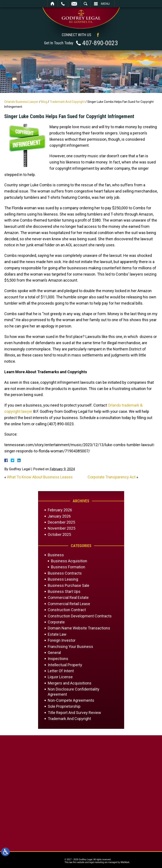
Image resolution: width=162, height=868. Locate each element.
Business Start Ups (64, 591)
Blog (44, 102)
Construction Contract (67, 610)
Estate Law (57, 634)
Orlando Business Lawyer (21, 102)
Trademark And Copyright (67, 102)
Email (74, 4)
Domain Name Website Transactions (79, 628)
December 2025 (61, 522)
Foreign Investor (62, 640)
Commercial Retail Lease (69, 604)
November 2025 (62, 528)
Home (53, 4)
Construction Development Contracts (80, 616)
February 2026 (60, 510)
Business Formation (68, 567)
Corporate (56, 622)
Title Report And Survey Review (74, 713)
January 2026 (59, 516)
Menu (105, 4)
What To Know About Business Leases (40, 477)
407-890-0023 (100, 43)
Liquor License (60, 677)
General (54, 653)
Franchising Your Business (70, 647)
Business (56, 555)
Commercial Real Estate (68, 597)
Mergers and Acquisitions (70, 683)
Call (63, 4)
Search (86, 4)
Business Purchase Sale (69, 585)
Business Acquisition (69, 561)
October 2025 (59, 534)
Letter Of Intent (61, 671)
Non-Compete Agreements (71, 700)
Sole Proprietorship (64, 706)
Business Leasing (63, 579)
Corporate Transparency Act (112, 477)
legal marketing (97, 862)
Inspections (58, 659)
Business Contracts (65, 573)
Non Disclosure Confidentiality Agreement (74, 692)
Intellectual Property (65, 665)
